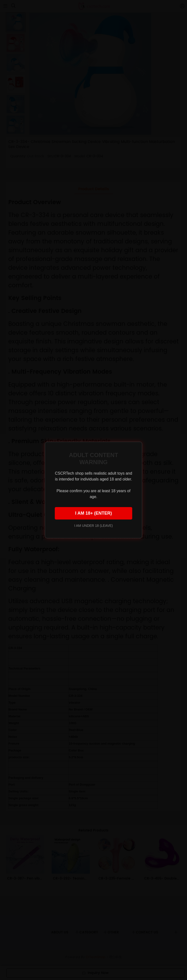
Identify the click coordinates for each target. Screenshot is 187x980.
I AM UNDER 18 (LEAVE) (93, 526)
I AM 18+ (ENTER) (94, 513)
